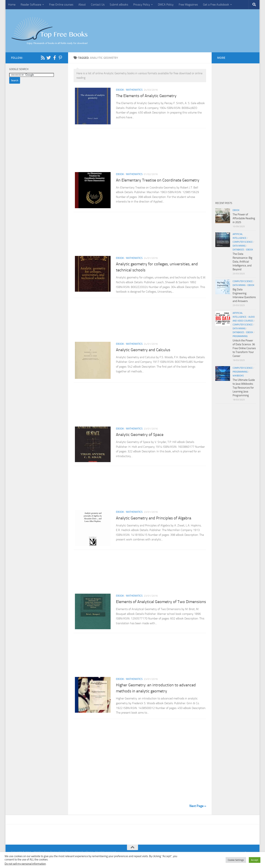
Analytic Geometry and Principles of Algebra (154, 523)
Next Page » (198, 813)
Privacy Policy (142, 5)
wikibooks (238, 376)
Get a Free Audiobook (216, 5)
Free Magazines (188, 5)
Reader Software (31, 5)
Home (12, 5)
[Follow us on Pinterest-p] (60, 58)
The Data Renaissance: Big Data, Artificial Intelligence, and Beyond (242, 262)
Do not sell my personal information (25, 864)
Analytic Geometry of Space (140, 438)
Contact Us (98, 5)
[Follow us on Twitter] (49, 58)
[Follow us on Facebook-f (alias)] (54, 58)
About (82, 5)
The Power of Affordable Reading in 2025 (244, 218)
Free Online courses (61, 5)
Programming (240, 336)
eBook (120, 90)
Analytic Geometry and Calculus (143, 352)
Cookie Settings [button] (236, 860)
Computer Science (243, 242)
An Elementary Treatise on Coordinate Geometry (158, 181)
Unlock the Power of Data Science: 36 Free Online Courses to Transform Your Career (244, 348)
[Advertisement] (140, 152)
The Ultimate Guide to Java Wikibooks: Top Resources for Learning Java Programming (244, 388)
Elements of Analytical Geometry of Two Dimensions (161, 608)
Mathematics (134, 90)
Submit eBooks (119, 5)
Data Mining (239, 246)
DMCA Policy (166, 5)
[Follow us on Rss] (43, 58)
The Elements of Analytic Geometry (146, 96)
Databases (238, 250)
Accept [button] (255, 860)
